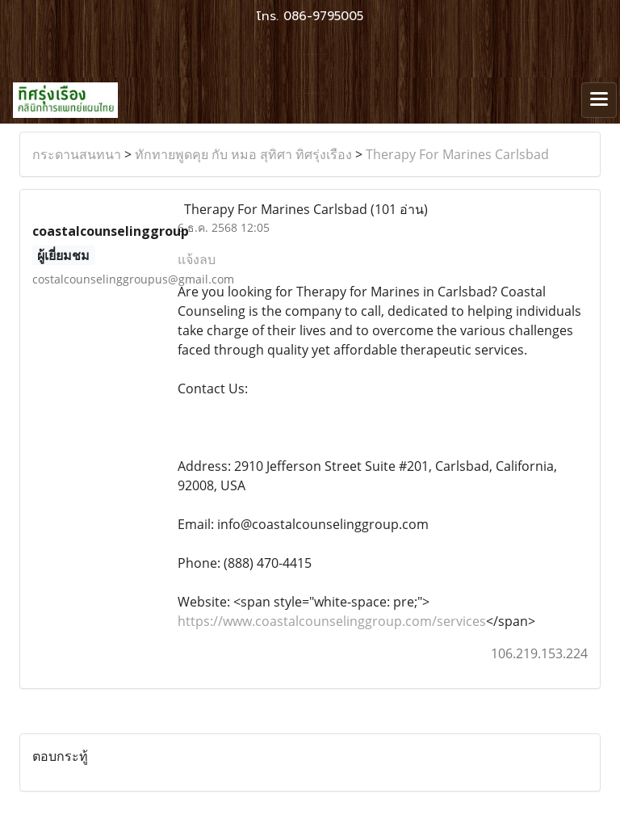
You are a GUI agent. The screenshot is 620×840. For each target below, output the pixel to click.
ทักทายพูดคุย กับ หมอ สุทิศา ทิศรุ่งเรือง (243, 154)
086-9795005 (323, 16)
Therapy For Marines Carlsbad (457, 154)
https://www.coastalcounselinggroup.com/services (332, 621)
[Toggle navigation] (599, 100)
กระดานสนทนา (77, 154)
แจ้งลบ (197, 259)
